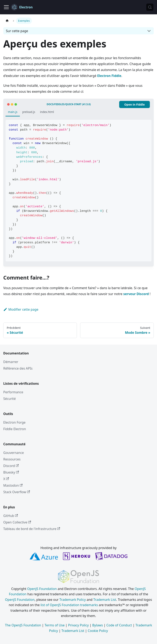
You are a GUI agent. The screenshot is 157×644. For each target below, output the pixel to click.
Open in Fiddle (135, 104)
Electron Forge (14, 422)
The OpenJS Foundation (23, 625)
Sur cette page (17, 31)
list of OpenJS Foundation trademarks (69, 605)
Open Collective (17, 522)
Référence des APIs (18, 368)
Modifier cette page (21, 309)
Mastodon (13, 485)
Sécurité (10, 399)
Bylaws (98, 625)
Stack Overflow (17, 492)
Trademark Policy (73, 600)
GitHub (11, 516)
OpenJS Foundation (42, 589)
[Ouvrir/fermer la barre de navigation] (6, 7)
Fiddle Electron (15, 429)
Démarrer (11, 362)
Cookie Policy (98, 631)
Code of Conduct (119, 625)
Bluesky (11, 472)
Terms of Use (55, 625)
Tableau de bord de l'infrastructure (32, 529)
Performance (13, 392)
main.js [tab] (13, 112)
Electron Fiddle (109, 76)
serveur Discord (136, 294)
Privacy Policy (78, 625)
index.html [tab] (47, 112)
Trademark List (105, 600)
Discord (11, 466)
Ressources (12, 459)
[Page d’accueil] (7, 21)
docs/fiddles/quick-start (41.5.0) (69, 104)
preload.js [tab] (29, 112)
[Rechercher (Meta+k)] (150, 7)
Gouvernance (13, 453)
